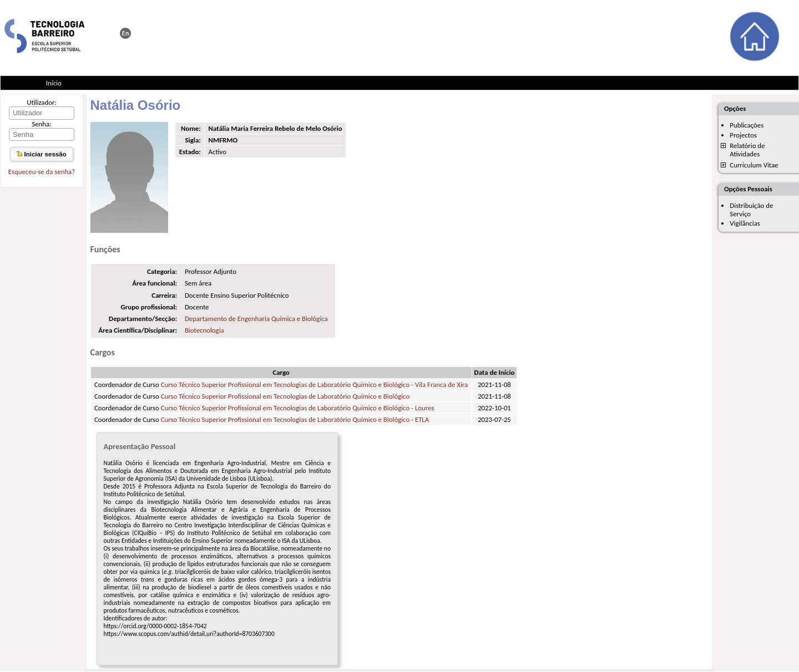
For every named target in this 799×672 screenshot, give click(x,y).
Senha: (41, 124)
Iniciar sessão (41, 154)
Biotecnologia (204, 330)
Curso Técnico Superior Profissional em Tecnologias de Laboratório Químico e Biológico (285, 396)
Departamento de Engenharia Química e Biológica (256, 319)
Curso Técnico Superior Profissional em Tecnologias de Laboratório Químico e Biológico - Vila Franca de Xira (315, 385)
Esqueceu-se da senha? (42, 172)
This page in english (125, 33)
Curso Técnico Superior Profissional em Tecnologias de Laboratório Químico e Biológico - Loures (298, 408)
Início (54, 83)
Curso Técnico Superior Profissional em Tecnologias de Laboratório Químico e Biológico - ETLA (295, 419)
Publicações (747, 125)
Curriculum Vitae (754, 165)
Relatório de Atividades (747, 150)
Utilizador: (42, 102)
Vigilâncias (745, 223)
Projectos (743, 135)
